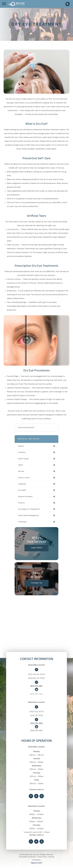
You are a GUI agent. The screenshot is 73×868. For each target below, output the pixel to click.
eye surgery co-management (29, 509)
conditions (22, 452)
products (21, 503)
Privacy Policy (42, 857)
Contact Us (37, 583)
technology (22, 522)
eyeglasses (22, 484)
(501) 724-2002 (37, 723)
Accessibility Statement (27, 857)
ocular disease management (28, 515)
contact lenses (24, 478)
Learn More (37, 547)
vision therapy (23, 459)
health (20, 465)
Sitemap (51, 857)
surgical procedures (25, 497)
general (21, 446)
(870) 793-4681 (36, 686)
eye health (22, 490)
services (21, 471)
